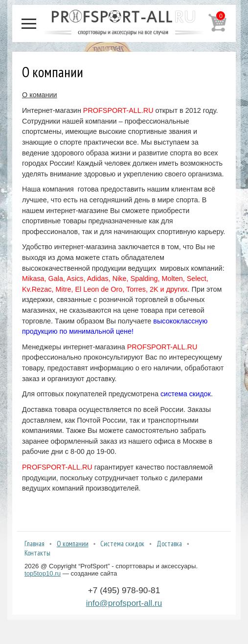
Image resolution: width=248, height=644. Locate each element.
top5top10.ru (43, 573)
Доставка (169, 544)
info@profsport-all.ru (124, 603)
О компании (73, 544)
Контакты (37, 553)
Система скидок (122, 544)
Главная (34, 544)
